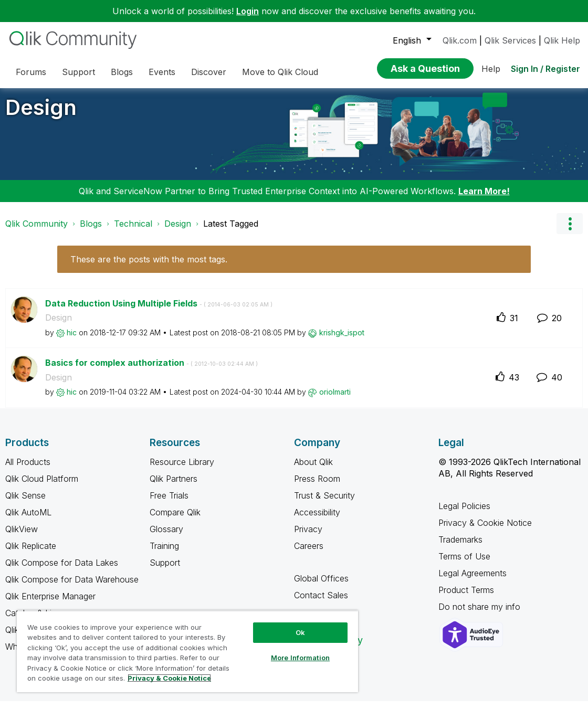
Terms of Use (464, 564)
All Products (28, 470)
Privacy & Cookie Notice (485, 531)
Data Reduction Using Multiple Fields (159, 311)
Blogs (91, 231)
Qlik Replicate (31, 554)
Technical (133, 231)
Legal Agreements (472, 581)
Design (41, 115)
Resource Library (182, 470)
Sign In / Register (545, 69)
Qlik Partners (174, 486)
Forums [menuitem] (31, 72)
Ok (300, 632)
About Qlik (313, 470)
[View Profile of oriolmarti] (335, 400)
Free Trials (169, 503)
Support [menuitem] (78, 72)
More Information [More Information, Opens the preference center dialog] (300, 658)
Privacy (308, 537)
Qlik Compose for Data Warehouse (72, 587)
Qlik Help (562, 40)
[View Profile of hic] (72, 340)
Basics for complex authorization (151, 371)
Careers (309, 554)
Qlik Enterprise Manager (50, 604)
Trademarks (460, 547)
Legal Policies (464, 514)
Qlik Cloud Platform (42, 486)
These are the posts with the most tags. (149, 267)
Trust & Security (324, 503)
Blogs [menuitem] (122, 72)
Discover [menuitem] (209, 72)
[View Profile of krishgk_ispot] (342, 340)
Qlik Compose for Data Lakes (62, 570)
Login (248, 11)
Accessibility (317, 520)
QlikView (22, 537)
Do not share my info (481, 615)
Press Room (317, 486)
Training (164, 554)
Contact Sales (321, 603)
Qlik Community (36, 231)
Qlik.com (460, 40)
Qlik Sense (25, 503)
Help (491, 69)
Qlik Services (510, 40)
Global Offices (321, 586)
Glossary (166, 537)
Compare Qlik (175, 520)
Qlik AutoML (28, 520)
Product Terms (466, 598)
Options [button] (570, 231)
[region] (187, 651)
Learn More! (484, 199)
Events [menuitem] (162, 72)
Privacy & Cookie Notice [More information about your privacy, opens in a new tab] (169, 678)
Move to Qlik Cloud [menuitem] (280, 72)
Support (165, 570)
